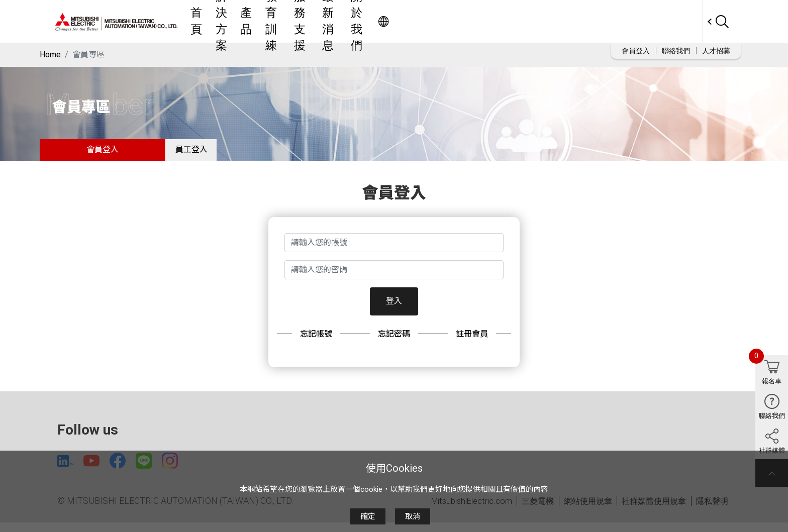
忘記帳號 (316, 340)
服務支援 (455, 21)
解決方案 (334, 21)
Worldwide (683, 21)
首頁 (297, 21)
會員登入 (636, 51)
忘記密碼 (394, 340)
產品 (371, 21)
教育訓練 (409, 21)
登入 (394, 308)
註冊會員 (472, 340)
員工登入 (198, 153)
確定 (368, 516)
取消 (413, 516)
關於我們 (547, 21)
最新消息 (501, 21)
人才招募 (716, 51)
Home (50, 55)
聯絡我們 (676, 51)
